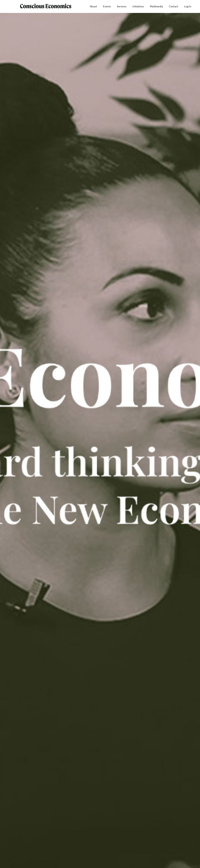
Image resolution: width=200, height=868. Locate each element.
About (93, 6)
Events (107, 6)
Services (122, 6)
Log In (188, 6)
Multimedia (156, 6)
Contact (174, 6)
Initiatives (138, 6)
